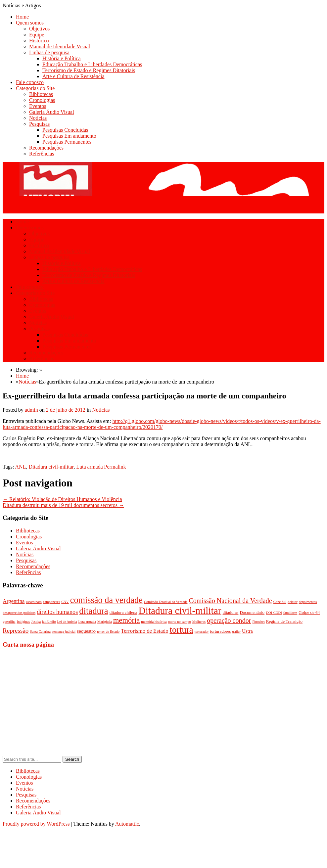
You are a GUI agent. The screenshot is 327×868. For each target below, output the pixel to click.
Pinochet (258, 622)
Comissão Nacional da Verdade (230, 601)
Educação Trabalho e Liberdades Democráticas (92, 64)
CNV (65, 602)
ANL (21, 467)
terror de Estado (108, 632)
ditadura (94, 611)
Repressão (16, 631)
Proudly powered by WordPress (36, 824)
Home (22, 17)
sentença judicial (64, 632)
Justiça (36, 622)
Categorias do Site (35, 88)
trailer (236, 632)
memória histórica (154, 622)
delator (293, 602)
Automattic (127, 824)
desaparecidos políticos (19, 613)
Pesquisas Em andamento (69, 136)
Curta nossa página (28, 644)
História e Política (62, 58)
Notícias (38, 118)
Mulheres (199, 622)
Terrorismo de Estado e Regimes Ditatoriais (89, 70)
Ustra (247, 631)
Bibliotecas (41, 94)
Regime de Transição (284, 621)
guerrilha (9, 622)
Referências (42, 154)
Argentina (14, 601)
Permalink (115, 467)
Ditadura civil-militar (51, 467)
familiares (290, 613)
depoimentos (308, 602)
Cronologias (42, 100)
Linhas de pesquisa (49, 52)
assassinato (34, 602)
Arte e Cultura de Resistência (73, 76)
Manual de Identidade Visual (60, 46)
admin (31, 410)
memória (127, 620)
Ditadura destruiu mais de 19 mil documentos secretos (63, 505)
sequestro (86, 631)
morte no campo (180, 622)
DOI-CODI (274, 613)
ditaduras (231, 612)
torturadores (220, 631)
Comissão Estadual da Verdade (166, 602)
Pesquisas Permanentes (67, 142)
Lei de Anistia (67, 622)
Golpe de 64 (309, 612)
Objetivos (39, 29)
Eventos (38, 106)
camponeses (52, 602)
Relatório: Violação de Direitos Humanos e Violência (62, 499)
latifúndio (49, 622)
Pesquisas (39, 124)
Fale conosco (30, 82)
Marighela (105, 622)
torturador (202, 632)
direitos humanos (57, 612)
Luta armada (89, 467)
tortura (181, 630)
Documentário (252, 612)
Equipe (37, 35)
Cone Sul (280, 602)
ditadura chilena (123, 612)
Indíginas (23, 622)
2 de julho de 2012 (66, 410)
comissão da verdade (106, 600)
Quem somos (30, 23)
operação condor (229, 620)
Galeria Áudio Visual (52, 112)
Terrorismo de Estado (144, 631)
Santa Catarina (40, 632)
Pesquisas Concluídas (65, 130)
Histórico (39, 41)
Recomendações (46, 148)
